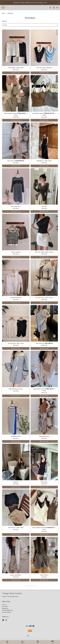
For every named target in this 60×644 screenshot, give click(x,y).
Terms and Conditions (6, 612)
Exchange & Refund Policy (8, 610)
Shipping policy (5, 608)
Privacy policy (5, 607)
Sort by (4, 21)
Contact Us (4, 605)
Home (4, 13)
